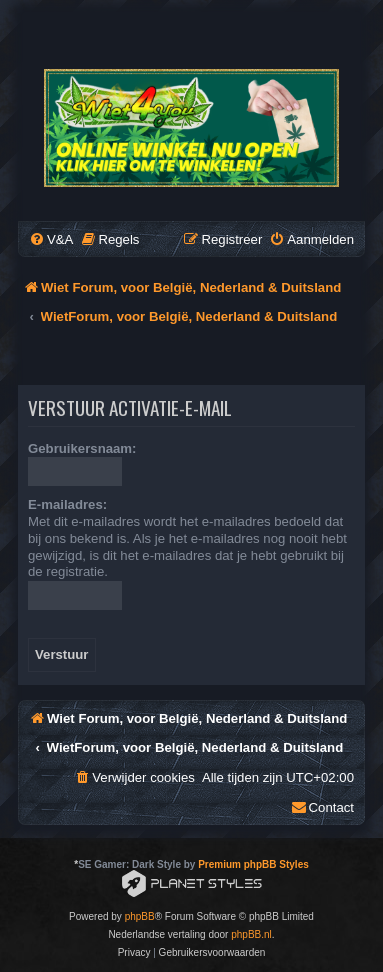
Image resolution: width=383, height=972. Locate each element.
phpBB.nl (251, 934)
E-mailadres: (67, 504)
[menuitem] (51, 239)
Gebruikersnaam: (82, 448)
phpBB (140, 916)
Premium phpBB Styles (253, 864)
